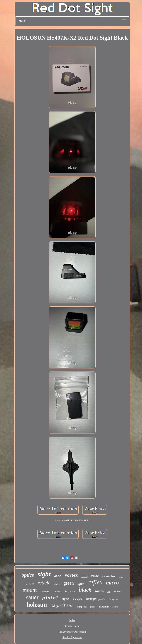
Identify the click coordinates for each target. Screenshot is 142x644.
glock (93, 607)
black (85, 590)
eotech (118, 591)
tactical (84, 577)
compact (57, 592)
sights (66, 599)
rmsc (95, 576)
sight (44, 574)
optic (58, 576)
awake (115, 607)
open (81, 584)
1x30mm (104, 607)
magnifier (62, 606)
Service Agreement (72, 637)
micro (112, 583)
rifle (109, 592)
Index (72, 620)
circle (30, 584)
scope (78, 598)
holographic (96, 598)
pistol (50, 598)
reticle (44, 583)
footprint (114, 599)
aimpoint (82, 607)
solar (121, 577)
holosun (37, 605)
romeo (99, 591)
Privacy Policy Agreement (72, 632)
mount (30, 590)
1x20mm (45, 592)
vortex (71, 575)
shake (57, 584)
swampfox (109, 576)
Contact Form (72, 626)
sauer (32, 597)
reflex (95, 582)
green (69, 583)
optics (28, 575)
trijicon (70, 591)
